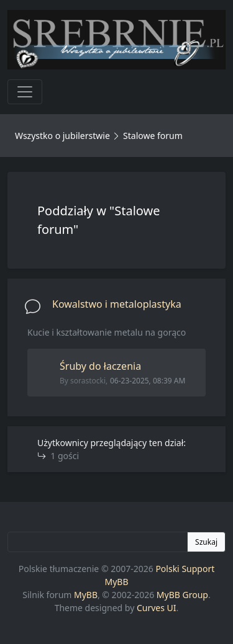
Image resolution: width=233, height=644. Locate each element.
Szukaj (206, 542)
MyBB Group (182, 595)
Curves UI (157, 608)
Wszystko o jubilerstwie (62, 136)
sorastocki (88, 381)
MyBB (86, 595)
